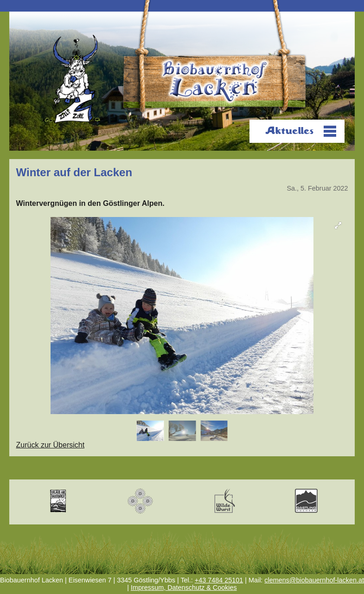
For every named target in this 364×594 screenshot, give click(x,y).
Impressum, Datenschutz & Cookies (184, 588)
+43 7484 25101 (219, 580)
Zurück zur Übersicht (51, 445)
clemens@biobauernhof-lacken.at (314, 580)
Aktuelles (289, 131)
